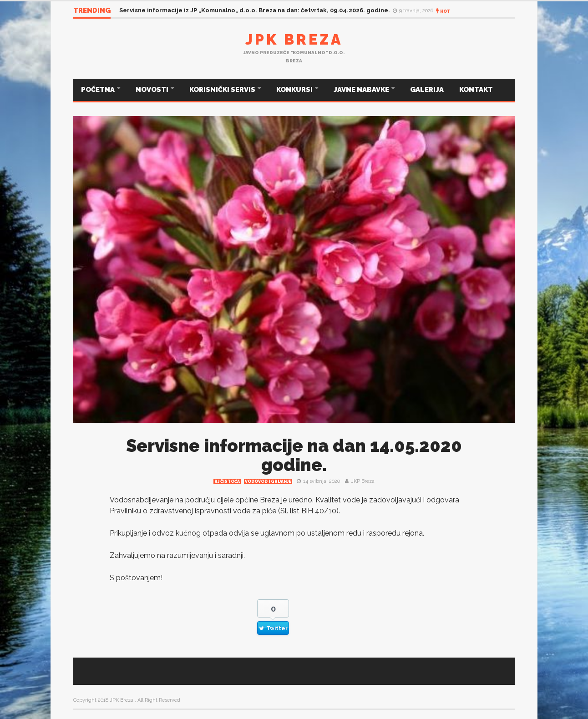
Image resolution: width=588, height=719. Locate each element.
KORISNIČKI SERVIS (223, 90)
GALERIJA (427, 90)
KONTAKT (476, 90)
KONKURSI (295, 90)
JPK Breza (294, 39)
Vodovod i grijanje (268, 481)
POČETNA (99, 90)
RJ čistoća (227, 481)
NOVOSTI (153, 90)
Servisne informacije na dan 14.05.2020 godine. (294, 455)
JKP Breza (363, 481)
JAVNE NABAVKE (362, 90)
